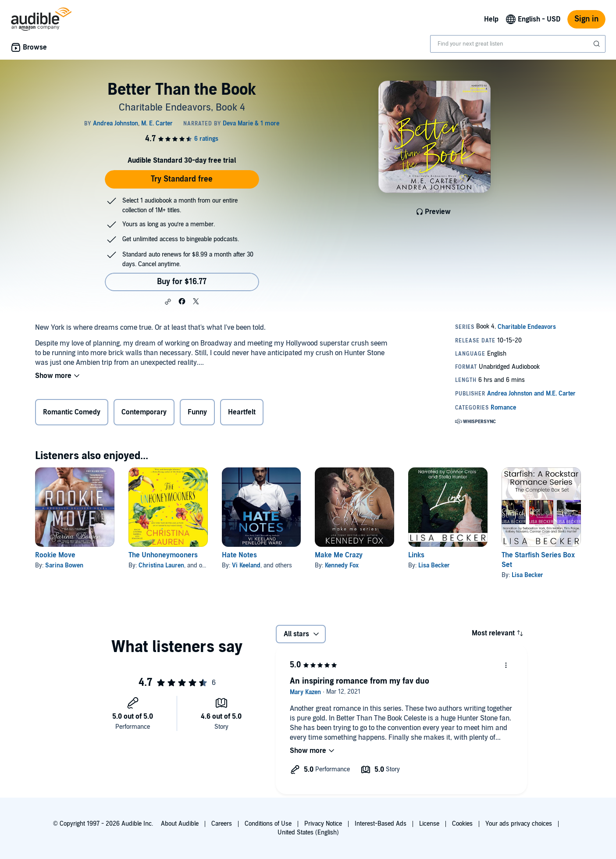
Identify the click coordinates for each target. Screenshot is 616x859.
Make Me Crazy (339, 555)
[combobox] (518, 44)
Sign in (586, 19)
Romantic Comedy (72, 412)
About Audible (180, 824)
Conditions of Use (268, 824)
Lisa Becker (434, 565)
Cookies (462, 824)
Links (416, 555)
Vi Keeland (246, 565)
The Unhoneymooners (163, 555)
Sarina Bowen (64, 565)
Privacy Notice (323, 824)
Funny (197, 412)
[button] (168, 302)
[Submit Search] (598, 44)
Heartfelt (242, 412)
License (429, 824)
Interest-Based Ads (381, 824)
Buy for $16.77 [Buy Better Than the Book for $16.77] (182, 282)
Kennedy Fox (342, 565)
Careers (222, 824)
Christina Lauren (161, 565)
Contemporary (144, 412)
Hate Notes (239, 555)
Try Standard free (182, 179)
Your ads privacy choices (519, 824)
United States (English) (308, 832)
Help (491, 19)
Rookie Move (55, 555)
